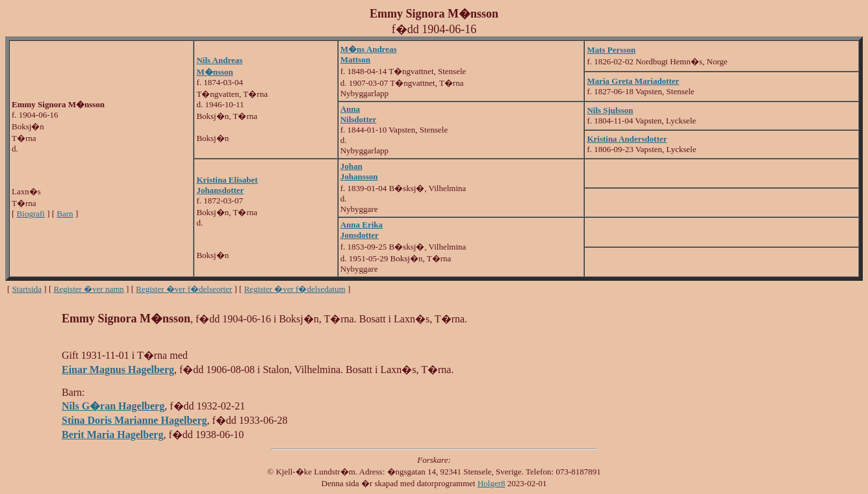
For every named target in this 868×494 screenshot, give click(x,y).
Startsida (27, 289)
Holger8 (491, 483)
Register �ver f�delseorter (184, 289)
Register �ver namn (89, 289)
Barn (65, 214)
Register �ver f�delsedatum (295, 289)
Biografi (31, 214)
